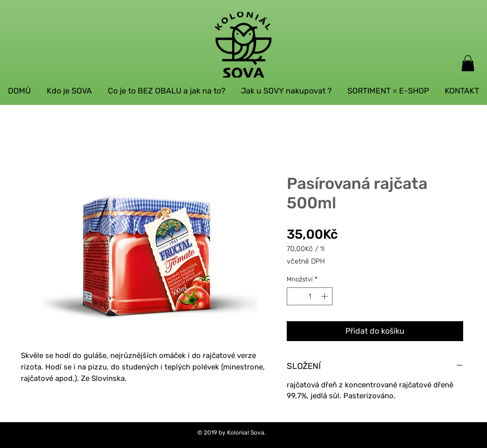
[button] (468, 63)
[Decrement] (294, 296)
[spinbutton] (310, 296)
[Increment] (325, 296)
